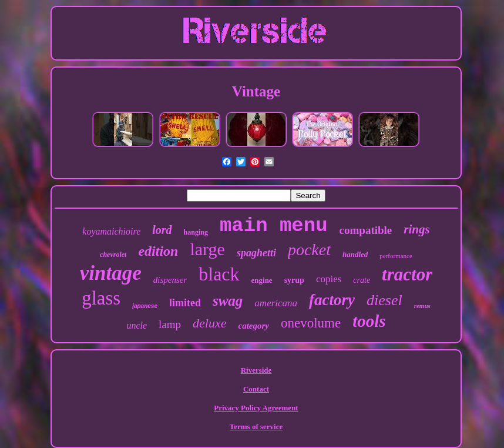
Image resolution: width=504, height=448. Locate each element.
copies (329, 279)
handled (355, 254)
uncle (137, 325)
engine (262, 280)
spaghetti (256, 253)
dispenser (170, 280)
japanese (145, 306)
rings (416, 229)
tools (369, 321)
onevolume (311, 323)
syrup (294, 280)
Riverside (256, 370)
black (219, 274)
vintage (111, 273)
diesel (384, 300)
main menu (274, 226)
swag (228, 301)
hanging (196, 232)
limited (185, 303)
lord (162, 230)
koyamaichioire (111, 231)
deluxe (209, 323)
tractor (407, 274)
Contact (256, 389)
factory (332, 300)
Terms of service (256, 427)
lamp (170, 324)
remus (422, 306)
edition (158, 251)
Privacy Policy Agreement (256, 408)
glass (101, 298)
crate (362, 280)
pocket (309, 250)
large (207, 249)
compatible (366, 230)
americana (276, 303)
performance (396, 256)
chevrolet (113, 255)
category (253, 326)
